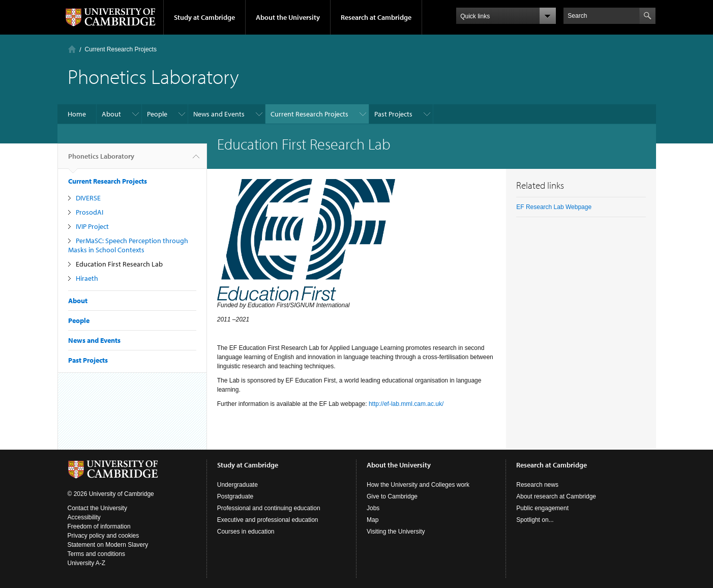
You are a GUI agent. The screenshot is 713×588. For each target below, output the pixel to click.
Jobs (373, 508)
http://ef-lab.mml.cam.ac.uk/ (406, 404)
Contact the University (97, 508)
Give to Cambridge (392, 496)
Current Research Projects (121, 49)
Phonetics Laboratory (101, 160)
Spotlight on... (535, 520)
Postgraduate (235, 496)
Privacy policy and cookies (103, 536)
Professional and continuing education (269, 508)
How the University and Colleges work (418, 485)
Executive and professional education (268, 520)
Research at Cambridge (376, 17)
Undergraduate (237, 485)
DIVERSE (88, 198)
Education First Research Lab (119, 264)
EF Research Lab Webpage (554, 207)
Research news (537, 485)
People (157, 114)
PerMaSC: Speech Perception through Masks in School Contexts (128, 245)
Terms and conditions (96, 554)
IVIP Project (92, 226)
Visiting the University (396, 532)
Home (72, 49)
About (111, 114)
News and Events (219, 114)
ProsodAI (90, 212)
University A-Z (87, 563)
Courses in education (246, 532)
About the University (288, 17)
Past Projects (393, 114)
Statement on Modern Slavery (108, 545)
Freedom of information (99, 526)
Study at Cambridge (204, 17)
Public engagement (542, 508)
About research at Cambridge (556, 496)
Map (373, 520)
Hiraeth (87, 278)
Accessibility (84, 517)
